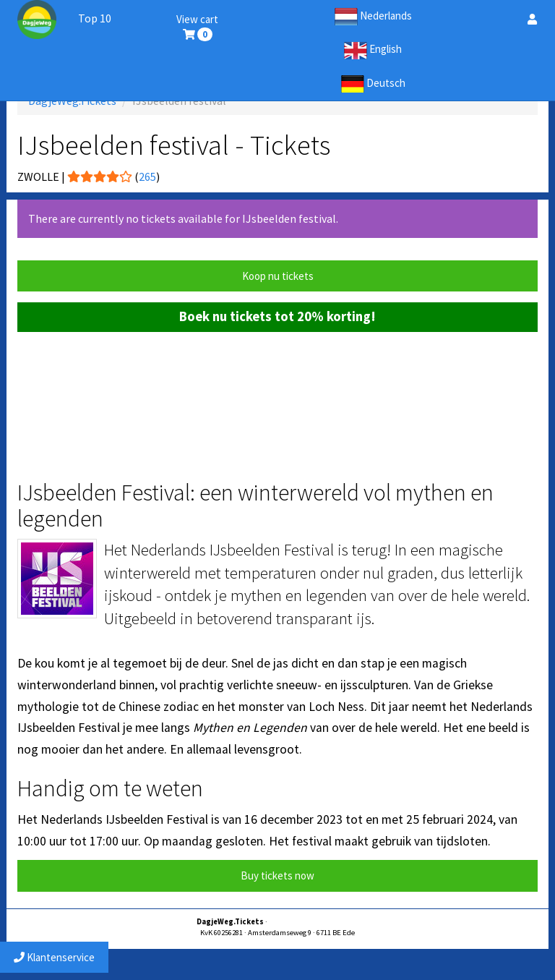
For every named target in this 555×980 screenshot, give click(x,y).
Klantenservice (54, 957)
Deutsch (373, 84)
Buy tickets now (277, 875)
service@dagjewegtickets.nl (314, 922)
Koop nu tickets (278, 276)
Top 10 (95, 18)
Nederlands (373, 17)
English (373, 51)
